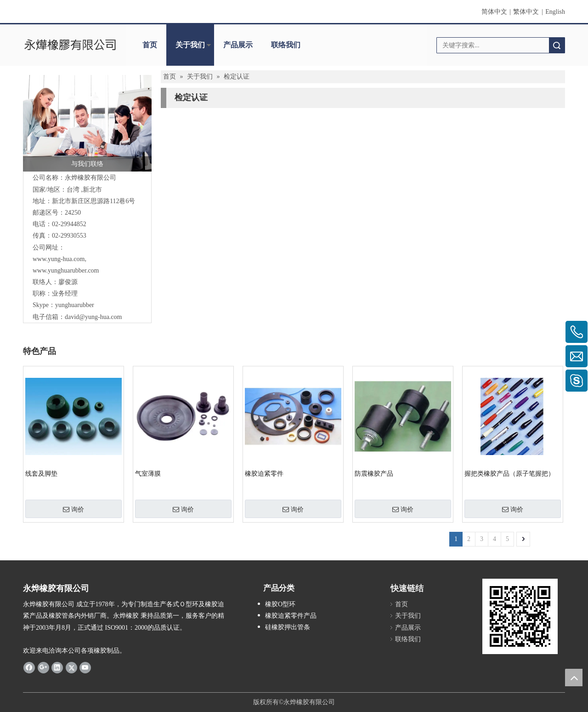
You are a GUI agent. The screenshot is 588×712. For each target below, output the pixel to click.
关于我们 (190, 45)
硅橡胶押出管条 (288, 627)
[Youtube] (85, 667)
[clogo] (70, 45)
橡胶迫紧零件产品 (291, 616)
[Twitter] (71, 667)
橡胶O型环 (280, 604)
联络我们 (286, 45)
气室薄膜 (148, 474)
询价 (73, 509)
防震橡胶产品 (374, 474)
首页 (150, 45)
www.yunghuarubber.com (66, 271)
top (574, 678)
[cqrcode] (520, 616)
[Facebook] (29, 667)
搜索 (557, 45)
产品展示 (238, 45)
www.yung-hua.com (59, 259)
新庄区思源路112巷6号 (93, 201)
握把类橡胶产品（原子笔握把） (509, 474)
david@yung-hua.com (93, 317)
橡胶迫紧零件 (264, 474)
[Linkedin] (57, 667)
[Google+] (43, 667)
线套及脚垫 (41, 474)
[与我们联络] (87, 123)
